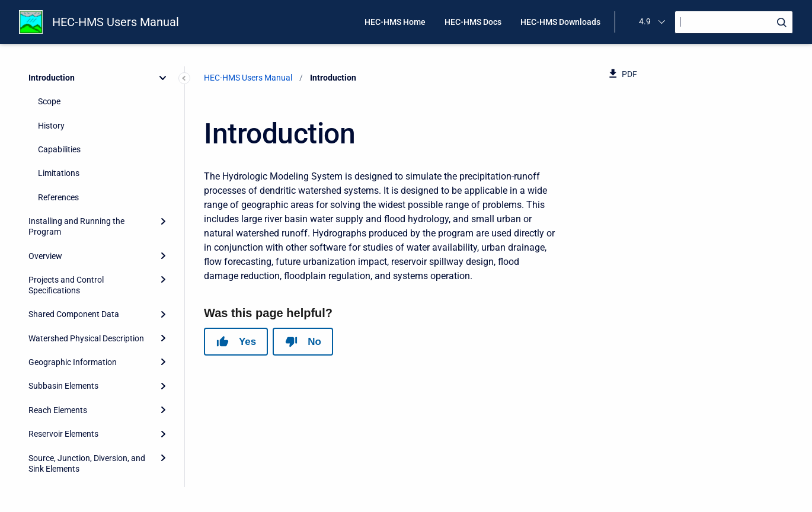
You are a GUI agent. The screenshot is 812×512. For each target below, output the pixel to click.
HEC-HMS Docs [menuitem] (473, 22)
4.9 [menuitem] (645, 21)
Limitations (59, 173)
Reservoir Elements (63, 434)
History (51, 126)
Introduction (52, 78)
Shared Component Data (74, 314)
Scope (49, 101)
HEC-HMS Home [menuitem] (395, 22)
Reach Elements (58, 410)
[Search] (734, 22)
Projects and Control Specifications (66, 285)
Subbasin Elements (63, 386)
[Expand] (163, 221)
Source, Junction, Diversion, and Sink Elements (87, 463)
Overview (45, 256)
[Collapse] (163, 78)
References (58, 197)
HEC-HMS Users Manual (116, 22)
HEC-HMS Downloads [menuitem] (560, 22)
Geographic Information (73, 362)
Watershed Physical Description (86, 338)
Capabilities (59, 149)
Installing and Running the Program (76, 226)
